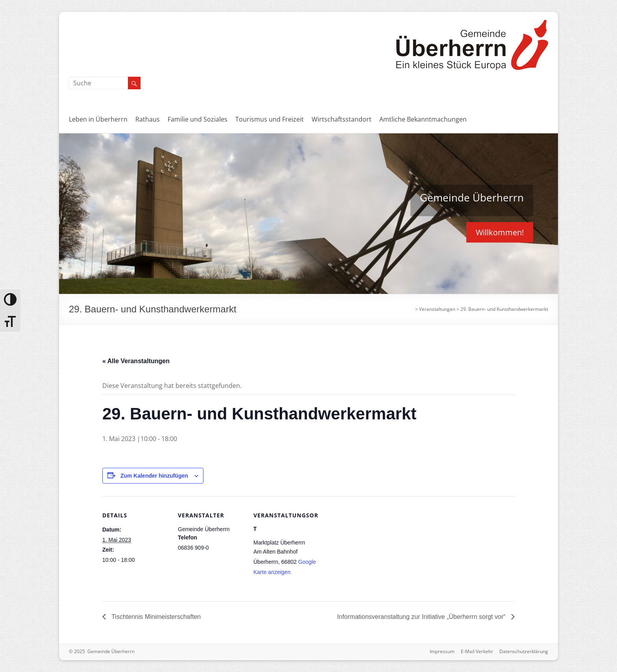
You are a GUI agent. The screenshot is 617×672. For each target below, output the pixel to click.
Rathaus (148, 119)
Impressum (442, 651)
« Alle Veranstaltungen (136, 361)
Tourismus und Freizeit (270, 119)
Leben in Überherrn (98, 119)
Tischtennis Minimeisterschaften (155, 617)
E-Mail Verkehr (477, 651)
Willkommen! (500, 232)
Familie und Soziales (198, 119)
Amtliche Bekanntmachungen (423, 119)
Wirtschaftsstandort (342, 119)
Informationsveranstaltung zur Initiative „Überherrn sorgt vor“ (422, 617)
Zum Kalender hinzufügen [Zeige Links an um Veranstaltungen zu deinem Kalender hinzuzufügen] (154, 476)
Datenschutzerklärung (524, 651)
